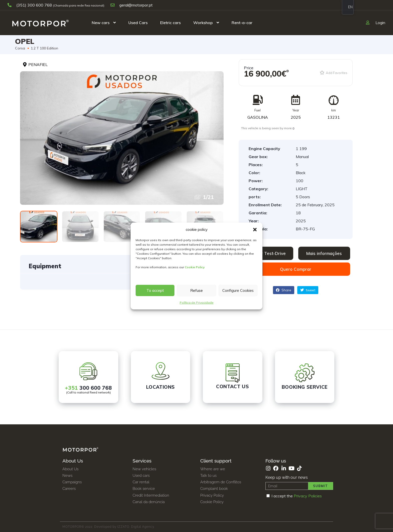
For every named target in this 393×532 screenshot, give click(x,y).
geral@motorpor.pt (132, 5)
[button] (255, 230)
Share (284, 290)
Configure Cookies (238, 290)
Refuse (197, 290)
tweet (308, 290)
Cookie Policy (195, 267)
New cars (101, 23)
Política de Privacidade (197, 303)
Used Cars (138, 23)
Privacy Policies (308, 496)
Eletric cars (170, 23)
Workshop (203, 23)
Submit (320, 486)
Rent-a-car (242, 23)
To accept (155, 290)
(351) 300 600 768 (30, 5)
